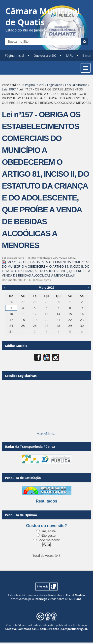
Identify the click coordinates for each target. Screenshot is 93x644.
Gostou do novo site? (46, 526)
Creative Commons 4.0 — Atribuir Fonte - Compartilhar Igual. (46, 629)
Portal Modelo (75, 595)
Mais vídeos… (47, 434)
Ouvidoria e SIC (45, 56)
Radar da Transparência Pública (30, 447)
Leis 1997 (9, 89)
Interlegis (41, 599)
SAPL (69, 56)
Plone (77, 599)
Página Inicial (14, 56)
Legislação (54, 85)
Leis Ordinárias (76, 85)
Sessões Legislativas (21, 376)
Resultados (46, 501)
